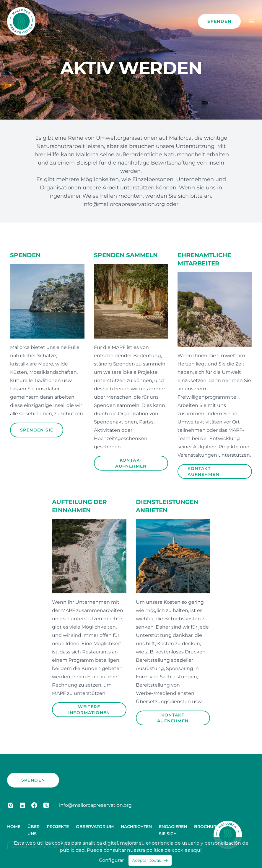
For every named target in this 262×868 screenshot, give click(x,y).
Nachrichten (136, 827)
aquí (196, 850)
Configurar (111, 860)
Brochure (206, 827)
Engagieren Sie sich (173, 830)
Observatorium (95, 827)
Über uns (34, 830)
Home (14, 827)
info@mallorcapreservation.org (124, 204)
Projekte (58, 827)
